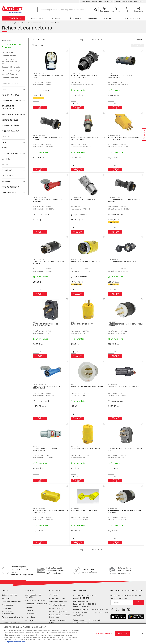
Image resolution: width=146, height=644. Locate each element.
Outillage (29, 620)
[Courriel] (122, 602)
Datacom (29, 607)
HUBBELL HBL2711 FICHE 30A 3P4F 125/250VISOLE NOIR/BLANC (125, 325)
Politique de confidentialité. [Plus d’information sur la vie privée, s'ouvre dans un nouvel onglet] (15, 642)
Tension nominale (10, 95)
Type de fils (7, 176)
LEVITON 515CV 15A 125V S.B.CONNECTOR (86, 448)
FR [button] (140, 2)
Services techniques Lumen (58, 621)
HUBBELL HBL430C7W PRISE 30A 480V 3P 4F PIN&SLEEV (49, 201)
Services (30, 591)
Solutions (55, 591)
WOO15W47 (75, 509)
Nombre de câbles (10, 126)
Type (4, 89)
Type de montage (10, 192)
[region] (73, 634)
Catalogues (108, 2)
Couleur (6, 137)
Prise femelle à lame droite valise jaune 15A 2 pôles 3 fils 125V (51, 511)
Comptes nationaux (58, 605)
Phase (5, 148)
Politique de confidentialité (8, 613)
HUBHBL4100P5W (114, 198)
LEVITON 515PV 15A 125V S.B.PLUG (83, 324)
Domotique (30, 617)
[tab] (13, 41)
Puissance (7, 170)
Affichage (7, 41)
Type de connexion (11, 187)
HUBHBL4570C (114, 509)
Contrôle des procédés (35, 600)
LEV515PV (74, 322)
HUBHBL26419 (76, 260)
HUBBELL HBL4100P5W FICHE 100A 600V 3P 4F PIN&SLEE (124, 201)
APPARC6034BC (114, 73)
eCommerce (54, 595)
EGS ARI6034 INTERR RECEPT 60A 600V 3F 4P (124, 386)
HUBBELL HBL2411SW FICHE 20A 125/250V (123, 262)
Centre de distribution (11, 602)
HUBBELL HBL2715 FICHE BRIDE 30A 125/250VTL (87, 386)
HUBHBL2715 (75, 384)
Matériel (6, 159)
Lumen (5, 591)
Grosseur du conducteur (8, 107)
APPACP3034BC (77, 136)
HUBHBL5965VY (114, 136)
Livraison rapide (89, 569)
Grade (5, 165)
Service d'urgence (18, 567)
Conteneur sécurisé (58, 608)
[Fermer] (142, 633)
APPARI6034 (113, 384)
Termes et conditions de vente (12, 618)
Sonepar (5, 598)
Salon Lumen (85, 2)
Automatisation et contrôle (33, 596)
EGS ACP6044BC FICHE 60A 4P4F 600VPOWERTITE (45, 449)
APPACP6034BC (77, 73)
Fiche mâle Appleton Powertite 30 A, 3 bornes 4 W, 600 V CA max (88, 138)
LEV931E (111, 446)
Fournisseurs (97, 2)
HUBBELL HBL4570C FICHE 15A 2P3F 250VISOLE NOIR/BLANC (124, 511)
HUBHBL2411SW (114, 260)
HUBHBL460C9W (40, 384)
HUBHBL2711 (113, 322)
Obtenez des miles (126, 568)
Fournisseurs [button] (35, 18)
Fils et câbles (31, 614)
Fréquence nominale (12, 153)
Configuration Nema (12, 100)
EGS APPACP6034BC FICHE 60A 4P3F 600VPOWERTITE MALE (84, 76)
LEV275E (36, 322)
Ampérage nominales (12, 114)
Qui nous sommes (9, 595)
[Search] (68, 10)
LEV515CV (74, 446)
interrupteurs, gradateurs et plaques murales (25, 23)
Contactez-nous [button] (130, 18)
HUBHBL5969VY (39, 509)
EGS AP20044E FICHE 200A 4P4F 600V (84, 200)
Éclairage (29, 610)
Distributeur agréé (54, 568)
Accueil (4, 23)
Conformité (7, 608)
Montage (6, 181)
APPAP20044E (76, 198)
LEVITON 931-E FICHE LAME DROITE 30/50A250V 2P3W (125, 449)
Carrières (93, 18)
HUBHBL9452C (39, 73)
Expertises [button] (56, 18)
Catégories (7, 53)
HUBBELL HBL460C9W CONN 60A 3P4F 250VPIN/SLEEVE (47, 387)
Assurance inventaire (58, 602)
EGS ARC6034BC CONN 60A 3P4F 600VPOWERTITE (120, 76)
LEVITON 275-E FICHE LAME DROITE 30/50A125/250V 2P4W (45, 325)
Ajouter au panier (40, 107)
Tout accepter (123, 633)
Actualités (109, 18)
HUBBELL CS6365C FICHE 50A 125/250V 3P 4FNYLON (48, 263)
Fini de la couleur (10, 131)
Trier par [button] (138, 40)
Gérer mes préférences (104, 633)
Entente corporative (58, 611)
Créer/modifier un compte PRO (126, 2)
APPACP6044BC (39, 446)
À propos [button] (74, 18)
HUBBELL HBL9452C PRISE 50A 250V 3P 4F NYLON (48, 76)
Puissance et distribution (36, 604)
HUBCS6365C (39, 260)
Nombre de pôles (10, 120)
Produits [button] (14, 18)
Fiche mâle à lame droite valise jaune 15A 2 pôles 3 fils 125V (124, 138)
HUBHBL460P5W (39, 136)
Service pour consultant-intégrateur (60, 616)
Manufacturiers (10, 84)
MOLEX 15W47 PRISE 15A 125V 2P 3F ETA (85, 510)
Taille (4, 142)
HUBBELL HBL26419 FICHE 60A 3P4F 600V (85, 262)
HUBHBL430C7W (39, 198)
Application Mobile (57, 598)
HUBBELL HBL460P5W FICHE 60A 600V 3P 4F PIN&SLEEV (49, 138)
